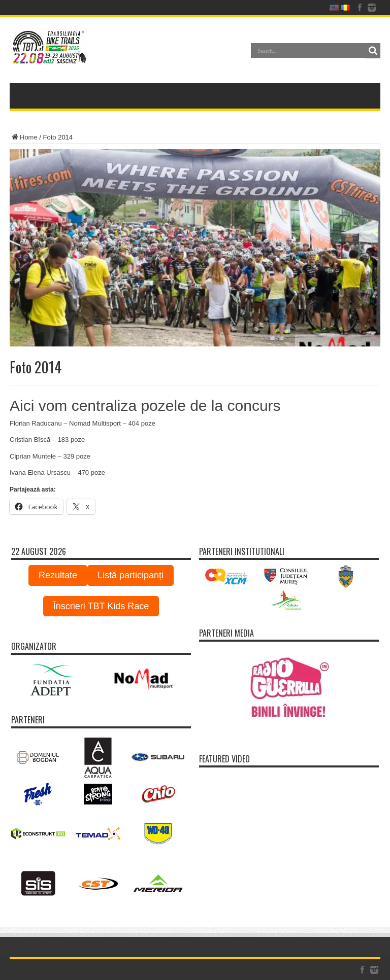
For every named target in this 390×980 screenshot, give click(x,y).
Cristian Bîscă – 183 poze (47, 440)
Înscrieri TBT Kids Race (101, 606)
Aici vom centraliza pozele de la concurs (145, 406)
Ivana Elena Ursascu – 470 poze (57, 473)
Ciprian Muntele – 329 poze (50, 456)
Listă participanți (131, 575)
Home (24, 137)
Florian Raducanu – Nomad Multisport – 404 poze (83, 423)
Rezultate (58, 575)
